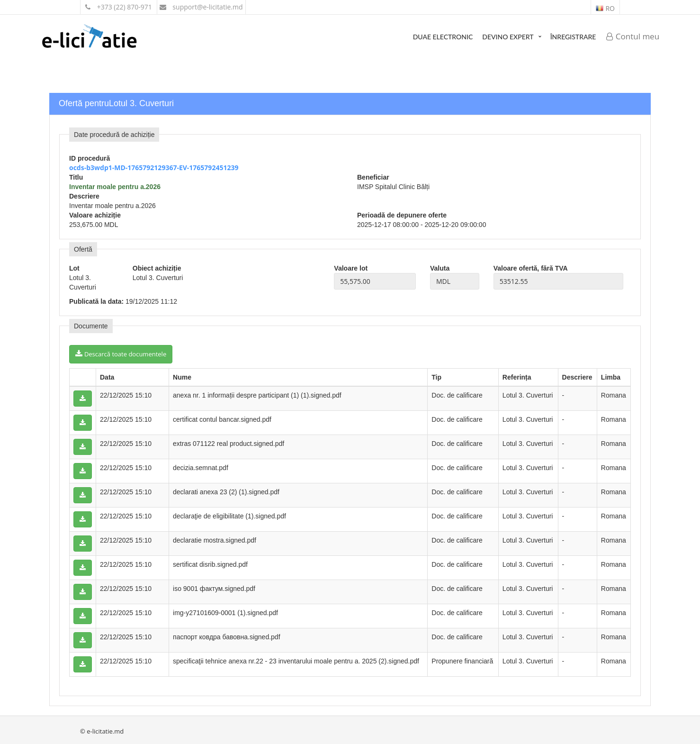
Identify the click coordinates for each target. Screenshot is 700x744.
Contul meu (633, 36)
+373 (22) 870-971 (119, 7)
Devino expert (508, 37)
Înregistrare (573, 37)
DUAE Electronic (443, 37)
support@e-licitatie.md (201, 7)
